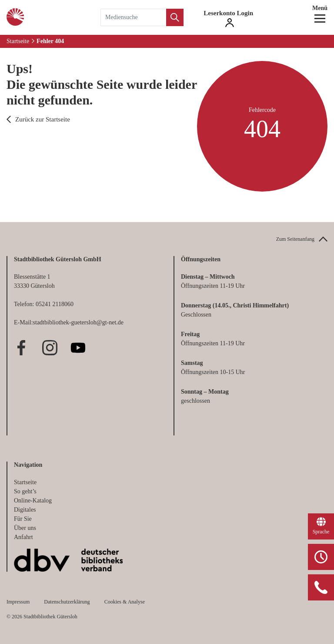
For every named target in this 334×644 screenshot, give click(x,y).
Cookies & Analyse (125, 602)
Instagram (50, 348)
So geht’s (25, 491)
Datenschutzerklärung (67, 602)
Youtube (78, 348)
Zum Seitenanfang (295, 239)
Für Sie (23, 519)
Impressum (18, 602)
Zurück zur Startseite (43, 119)
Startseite (18, 41)
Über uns (25, 528)
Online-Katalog (33, 501)
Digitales (25, 510)
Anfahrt (23, 537)
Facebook (22, 348)
